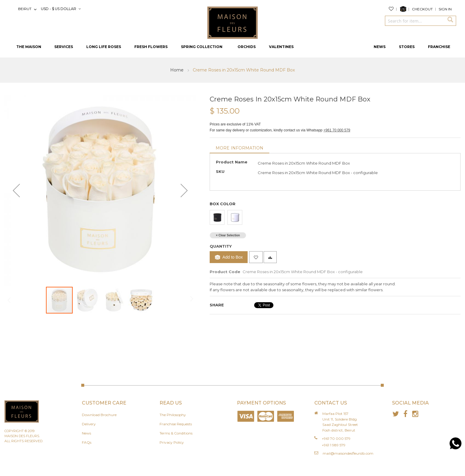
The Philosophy (173, 415)
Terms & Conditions (176, 433)
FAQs (87, 442)
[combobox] (415, 21)
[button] (16, 190)
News (86, 433)
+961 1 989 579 (334, 445)
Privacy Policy (172, 442)
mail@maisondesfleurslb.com (348, 453)
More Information (239, 148)
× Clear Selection (228, 235)
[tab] (239, 149)
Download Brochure (99, 415)
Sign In (445, 9)
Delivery (89, 424)
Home (177, 70)
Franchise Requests (176, 424)
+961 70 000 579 (337, 130)
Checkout (422, 9)
